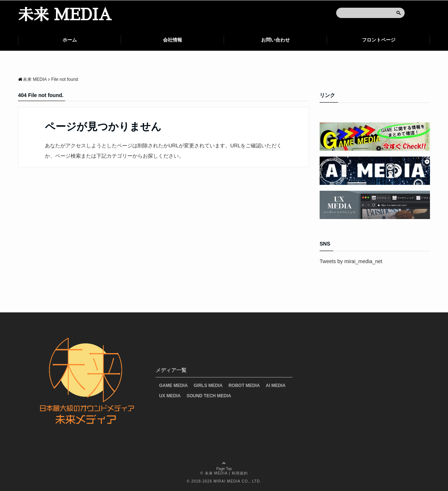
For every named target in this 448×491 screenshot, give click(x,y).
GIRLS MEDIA (208, 386)
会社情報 (173, 40)
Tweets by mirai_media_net (351, 261)
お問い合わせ (275, 40)
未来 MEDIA (65, 15)
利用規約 (240, 473)
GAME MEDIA (174, 386)
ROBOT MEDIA (244, 386)
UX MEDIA (170, 396)
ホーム (70, 40)
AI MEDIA (276, 386)
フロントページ (379, 40)
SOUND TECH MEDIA (209, 396)
